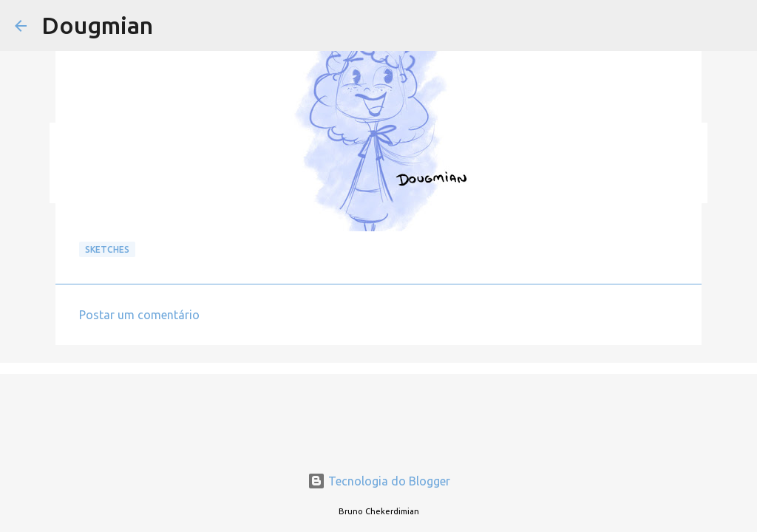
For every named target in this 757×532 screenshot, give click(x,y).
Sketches (107, 249)
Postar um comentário (139, 315)
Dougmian (97, 25)
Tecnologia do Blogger (379, 481)
